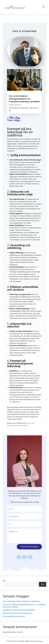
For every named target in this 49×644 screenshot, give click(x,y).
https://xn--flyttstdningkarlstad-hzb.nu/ (21, 424)
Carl (12, 105)
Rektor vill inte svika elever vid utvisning (18, 613)
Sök (4, 581)
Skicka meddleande (29, 547)
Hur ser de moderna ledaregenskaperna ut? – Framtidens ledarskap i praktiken (24, 99)
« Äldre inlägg (14, 118)
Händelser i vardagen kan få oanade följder (19, 610)
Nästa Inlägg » (14, 120)
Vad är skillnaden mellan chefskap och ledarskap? (21, 601)
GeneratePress (38, 641)
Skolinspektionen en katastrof (14, 616)
